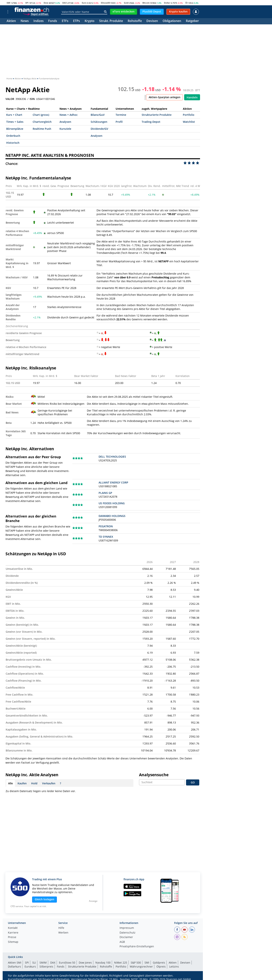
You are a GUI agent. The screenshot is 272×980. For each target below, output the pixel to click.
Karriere (13, 933)
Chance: (12, 164)
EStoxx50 (105, 3)
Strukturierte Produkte (157, 115)
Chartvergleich (42, 122)
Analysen (65, 122)
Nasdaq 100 (103, 963)
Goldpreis (159, 963)
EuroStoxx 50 (67, 963)
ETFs (65, 21)
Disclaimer (126, 937)
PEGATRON (106, 526)
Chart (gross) (41, 115)
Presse (12, 937)
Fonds (53, 21)
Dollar (167, 3)
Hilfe (61, 928)
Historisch (13, 143)
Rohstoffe (135, 21)
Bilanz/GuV (98, 115)
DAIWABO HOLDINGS (112, 516)
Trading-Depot (151, 122)
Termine (121, 115)
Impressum (127, 928)
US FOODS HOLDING (112, 503)
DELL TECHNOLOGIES (112, 457)
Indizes (39, 21)
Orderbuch (13, 136)
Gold (126, 3)
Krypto (90, 21)
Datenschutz (127, 933)
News (25, 21)
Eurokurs (30, 966)
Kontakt (13, 928)
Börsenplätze (15, 129)
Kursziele (65, 129)
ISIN (32, 99)
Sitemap (13, 942)
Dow (46, 3)
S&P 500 (136, 963)
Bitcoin (146, 3)
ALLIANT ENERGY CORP (113, 482)
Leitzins (174, 966)
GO (193, 782)
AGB (122, 942)
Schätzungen (99, 122)
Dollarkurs (14, 966)
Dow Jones (85, 963)
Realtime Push (42, 129)
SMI (8, 3)
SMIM (43, 963)
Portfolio (189, 115)
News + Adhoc (69, 115)
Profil (119, 122)
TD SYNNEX (106, 537)
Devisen (152, 21)
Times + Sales (15, 122)
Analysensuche (154, 775)
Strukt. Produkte (111, 21)
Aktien (11, 21)
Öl (186, 3)
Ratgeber (192, 21)
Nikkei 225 (121, 963)
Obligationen (172, 21)
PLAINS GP (105, 493)
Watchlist (189, 122)
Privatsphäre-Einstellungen (137, 947)
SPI (27, 3)
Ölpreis (161, 966)
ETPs (76, 21)
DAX (65, 3)
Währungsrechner (141, 966)
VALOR (10, 99)
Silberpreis (46, 966)
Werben (63, 933)
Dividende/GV (99, 129)
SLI (34, 963)
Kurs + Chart (14, 115)
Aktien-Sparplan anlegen (165, 97)
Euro (84, 3)
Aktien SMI (15, 963)
